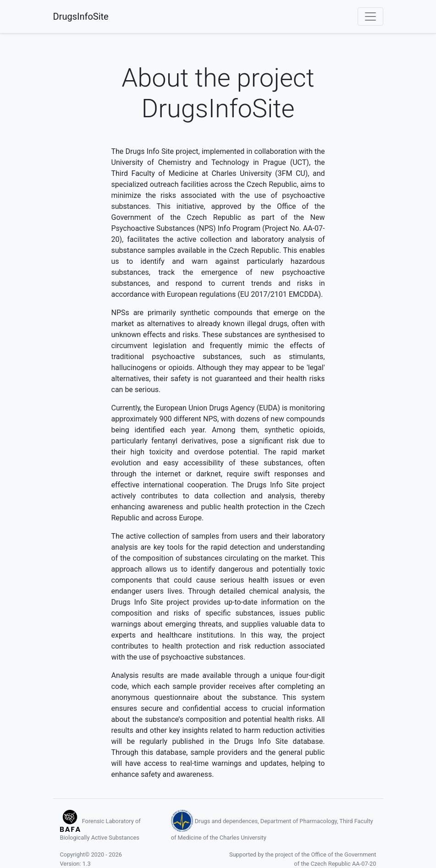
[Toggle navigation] (370, 16)
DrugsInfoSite (81, 16)
